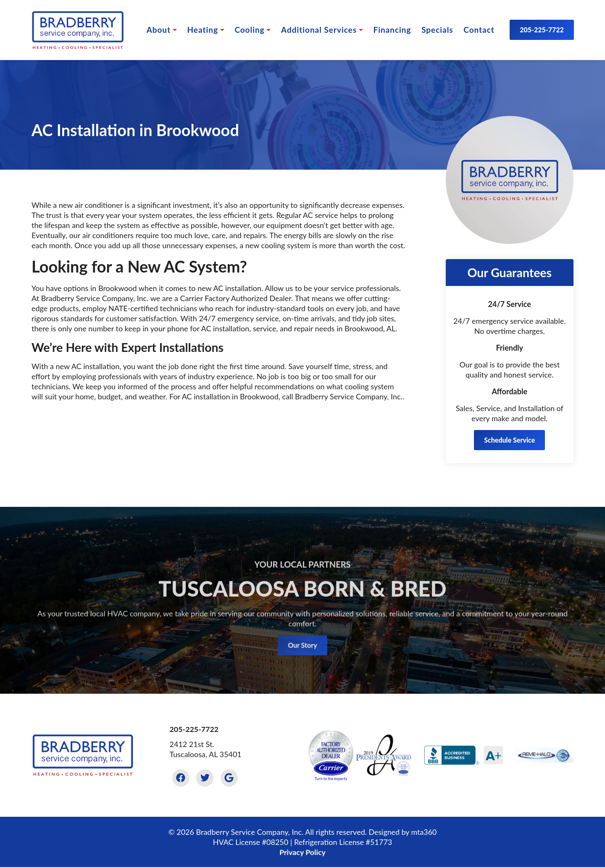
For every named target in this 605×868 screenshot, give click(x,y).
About (158, 30)
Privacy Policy (302, 852)
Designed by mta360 (403, 832)
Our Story (302, 656)
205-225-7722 (541, 30)
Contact (478, 30)
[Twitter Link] (205, 778)
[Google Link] (230, 778)
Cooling (249, 30)
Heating (202, 30)
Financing (392, 30)
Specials (437, 30)
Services (318, 30)
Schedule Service (509, 440)
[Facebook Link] (181, 778)
